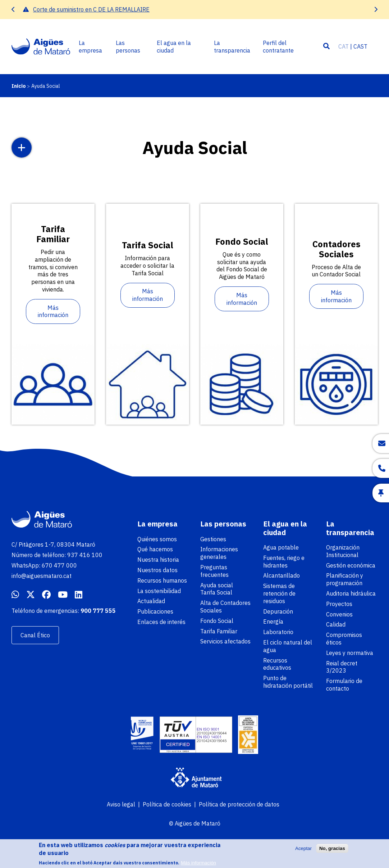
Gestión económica (351, 565)
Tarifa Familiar (219, 631)
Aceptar (303, 851)
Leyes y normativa (350, 653)
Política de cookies (167, 804)
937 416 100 (85, 555)
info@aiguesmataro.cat (42, 576)
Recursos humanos (162, 580)
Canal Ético (35, 635)
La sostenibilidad (159, 591)
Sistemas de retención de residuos (279, 593)
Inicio (19, 86)
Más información (53, 311)
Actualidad (151, 601)
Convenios (339, 614)
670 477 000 (59, 565)
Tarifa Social (216, 592)
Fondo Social (217, 621)
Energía (273, 621)
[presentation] (13, 10)
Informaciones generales (219, 553)
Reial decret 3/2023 (342, 667)
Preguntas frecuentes (214, 571)
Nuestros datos (157, 570)
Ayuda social (217, 585)
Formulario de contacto (344, 685)
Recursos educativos (277, 664)
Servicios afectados (225, 641)
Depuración (278, 611)
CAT (344, 46)
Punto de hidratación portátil (288, 682)
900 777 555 (98, 611)
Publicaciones (155, 611)
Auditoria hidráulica (351, 593)
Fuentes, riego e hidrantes (284, 562)
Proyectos (339, 604)
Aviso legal (121, 804)
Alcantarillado (282, 575)
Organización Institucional (343, 551)
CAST (360, 46)
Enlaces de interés (161, 622)
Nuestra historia (158, 560)
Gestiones (213, 539)
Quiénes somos (157, 539)
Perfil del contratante (278, 47)
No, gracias (332, 851)
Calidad (336, 624)
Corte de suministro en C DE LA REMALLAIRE (91, 9)
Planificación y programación (345, 579)
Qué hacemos (155, 549)
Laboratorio (278, 632)
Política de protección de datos (239, 804)
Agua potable (281, 547)
